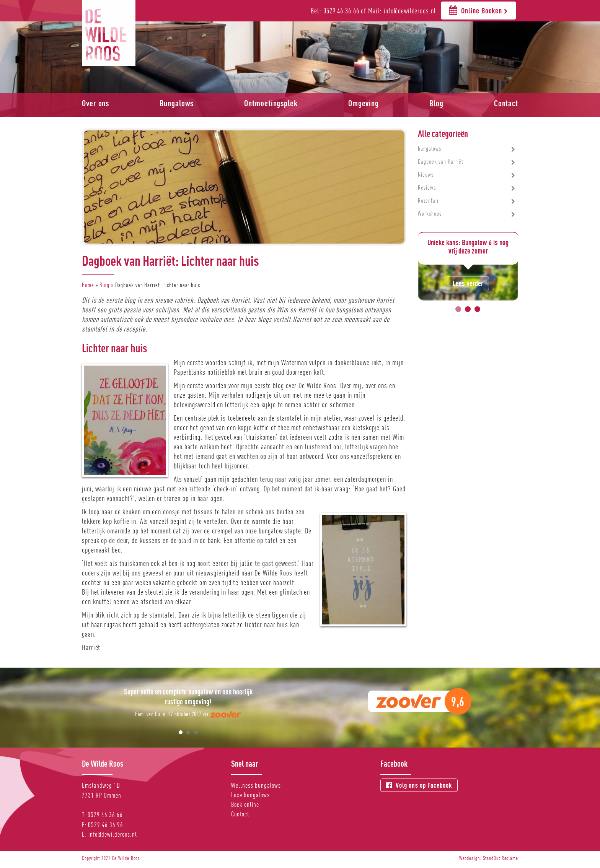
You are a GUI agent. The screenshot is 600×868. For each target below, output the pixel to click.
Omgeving (364, 103)
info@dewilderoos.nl (113, 834)
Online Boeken (479, 10)
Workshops (430, 214)
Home (88, 285)
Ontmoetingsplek (271, 103)
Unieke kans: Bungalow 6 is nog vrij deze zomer (468, 246)
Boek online (245, 804)
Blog (436, 103)
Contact (506, 103)
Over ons (95, 103)
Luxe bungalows (250, 795)
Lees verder (468, 283)
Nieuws (426, 175)
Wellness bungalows (256, 785)
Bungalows (177, 103)
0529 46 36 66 (105, 815)
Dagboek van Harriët (441, 162)
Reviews (427, 188)
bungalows (430, 149)
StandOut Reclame (501, 858)
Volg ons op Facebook (419, 785)
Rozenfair (428, 201)
